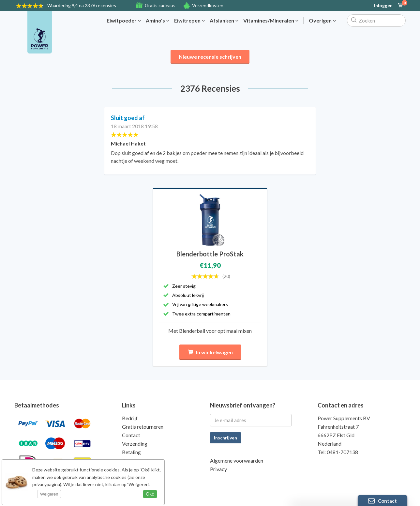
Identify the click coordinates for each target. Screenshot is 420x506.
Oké (150, 494)
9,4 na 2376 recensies (82, 5)
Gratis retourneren (143, 427)
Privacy (218, 469)
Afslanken (224, 21)
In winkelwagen (210, 352)
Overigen (322, 21)
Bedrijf (130, 418)
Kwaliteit (132, 469)
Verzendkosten (208, 5)
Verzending (135, 444)
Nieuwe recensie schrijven (210, 57)
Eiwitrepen (189, 21)
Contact (131, 435)
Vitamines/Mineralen (271, 21)
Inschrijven (225, 438)
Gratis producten (141, 460)
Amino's (157, 21)
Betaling (131, 452)
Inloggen (383, 6)
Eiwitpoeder (124, 21)
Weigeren (49, 494)
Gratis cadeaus (160, 5)
